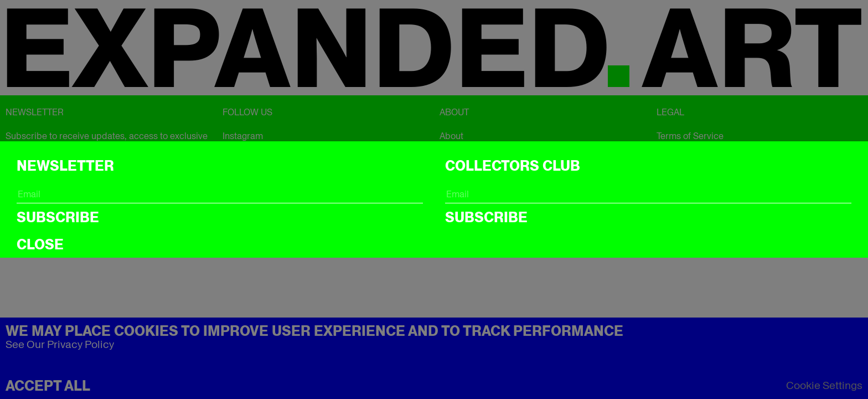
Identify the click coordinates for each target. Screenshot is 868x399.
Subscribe (58, 217)
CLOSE (40, 244)
